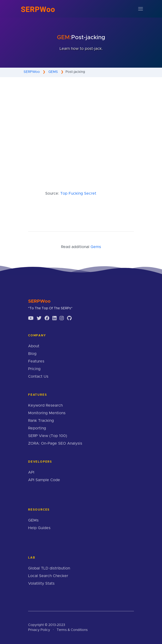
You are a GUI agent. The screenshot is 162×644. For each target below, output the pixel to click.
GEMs (33, 520)
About (34, 346)
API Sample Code (44, 480)
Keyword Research (45, 405)
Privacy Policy (39, 630)
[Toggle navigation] (141, 9)
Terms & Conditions (72, 630)
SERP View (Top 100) (48, 436)
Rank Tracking (41, 421)
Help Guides (39, 528)
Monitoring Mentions (47, 413)
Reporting (37, 428)
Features (36, 361)
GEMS (53, 72)
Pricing (34, 369)
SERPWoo (32, 72)
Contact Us (38, 376)
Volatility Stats (41, 583)
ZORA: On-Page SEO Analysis (55, 443)
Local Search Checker (48, 576)
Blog (32, 354)
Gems (96, 247)
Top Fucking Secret (78, 193)
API (31, 472)
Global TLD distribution (49, 568)
